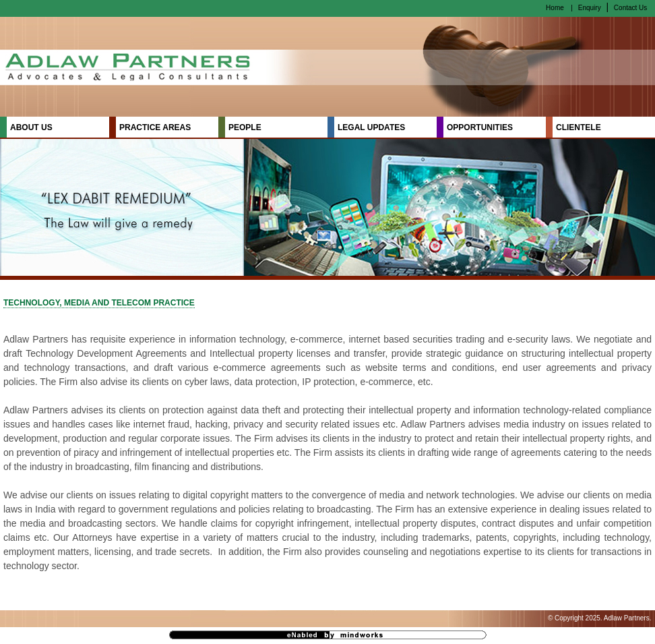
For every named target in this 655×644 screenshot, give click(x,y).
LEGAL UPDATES (371, 127)
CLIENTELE (579, 127)
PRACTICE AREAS (155, 127)
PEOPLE (245, 127)
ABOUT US (31, 127)
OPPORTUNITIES (480, 127)
